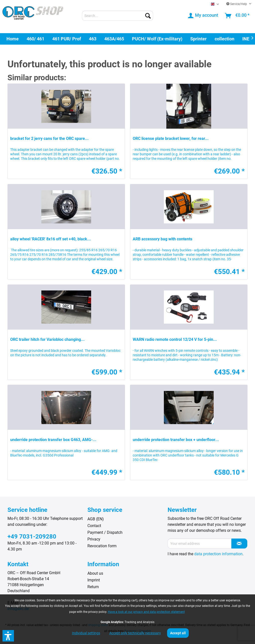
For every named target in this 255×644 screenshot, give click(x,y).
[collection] (224, 39)
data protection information (218, 554)
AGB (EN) (96, 519)
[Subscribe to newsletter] (239, 544)
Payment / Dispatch (105, 532)
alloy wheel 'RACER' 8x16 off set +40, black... (51, 239)
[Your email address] (200, 544)
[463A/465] (114, 39)
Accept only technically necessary (135, 633)
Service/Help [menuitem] (237, 4)
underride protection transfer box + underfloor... (176, 440)
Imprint (94, 580)
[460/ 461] (35, 39)
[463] (93, 39)
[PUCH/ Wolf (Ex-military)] (157, 39)
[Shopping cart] (237, 16)
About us (95, 573)
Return (93, 587)
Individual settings (86, 633)
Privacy (94, 539)
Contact (94, 526)
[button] (8, 636)
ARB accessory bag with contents (162, 239)
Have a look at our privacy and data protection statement (146, 612)
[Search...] (118, 16)
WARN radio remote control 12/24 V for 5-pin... (175, 339)
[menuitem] (118, 16)
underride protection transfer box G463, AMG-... (53, 440)
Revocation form (102, 546)
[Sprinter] (198, 39)
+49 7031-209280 (32, 537)
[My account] (203, 16)
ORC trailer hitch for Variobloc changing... (47, 339)
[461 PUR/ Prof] (67, 39)
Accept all (178, 633)
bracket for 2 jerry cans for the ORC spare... (49, 138)
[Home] (13, 39)
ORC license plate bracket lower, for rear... (171, 138)
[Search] (148, 16)
